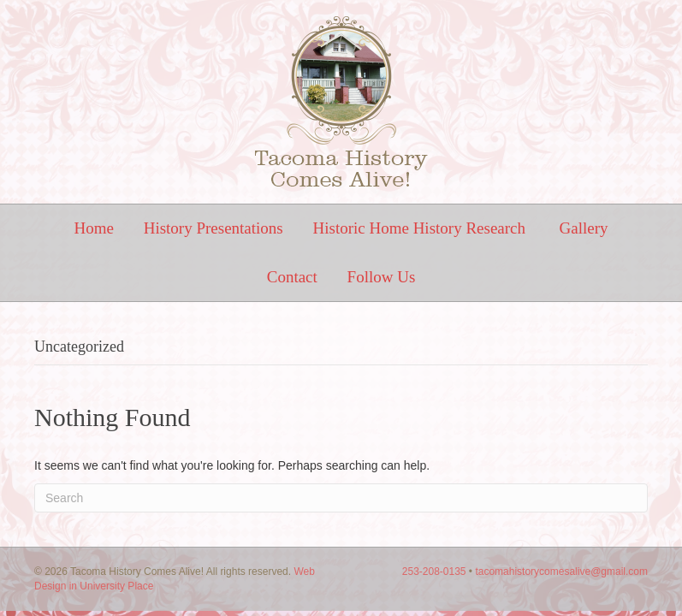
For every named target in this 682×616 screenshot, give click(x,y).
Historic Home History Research (421, 228)
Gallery (584, 228)
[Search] (341, 498)
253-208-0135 (434, 572)
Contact (292, 277)
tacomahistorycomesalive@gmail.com (561, 572)
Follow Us (382, 277)
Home (93, 228)
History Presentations (213, 228)
